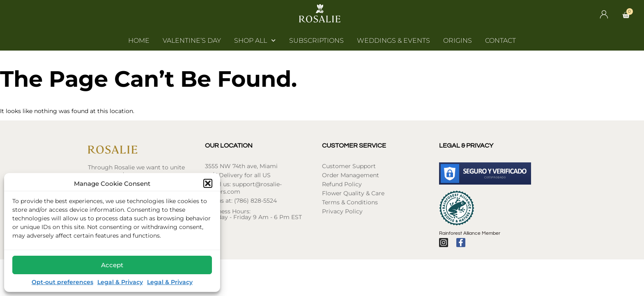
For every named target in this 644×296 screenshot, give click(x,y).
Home (139, 40)
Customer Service (354, 146)
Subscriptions (316, 40)
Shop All (255, 41)
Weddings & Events (393, 40)
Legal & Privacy (120, 282)
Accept (112, 265)
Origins (458, 40)
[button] (208, 183)
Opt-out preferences (62, 282)
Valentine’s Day (192, 40)
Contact (500, 40)
